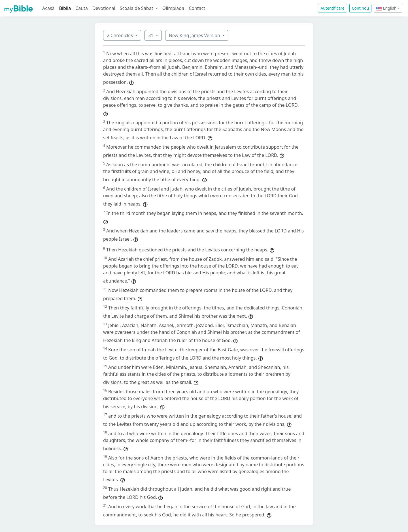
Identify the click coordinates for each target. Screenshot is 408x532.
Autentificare (332, 8)
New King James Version (195, 35)
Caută (82, 8)
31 (151, 35)
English (386, 8)
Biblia (65, 8)
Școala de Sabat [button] (137, 8)
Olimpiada (173, 8)
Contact (197, 8)
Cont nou (360, 8)
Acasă (48, 8)
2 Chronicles (120, 35)
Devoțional (104, 8)
